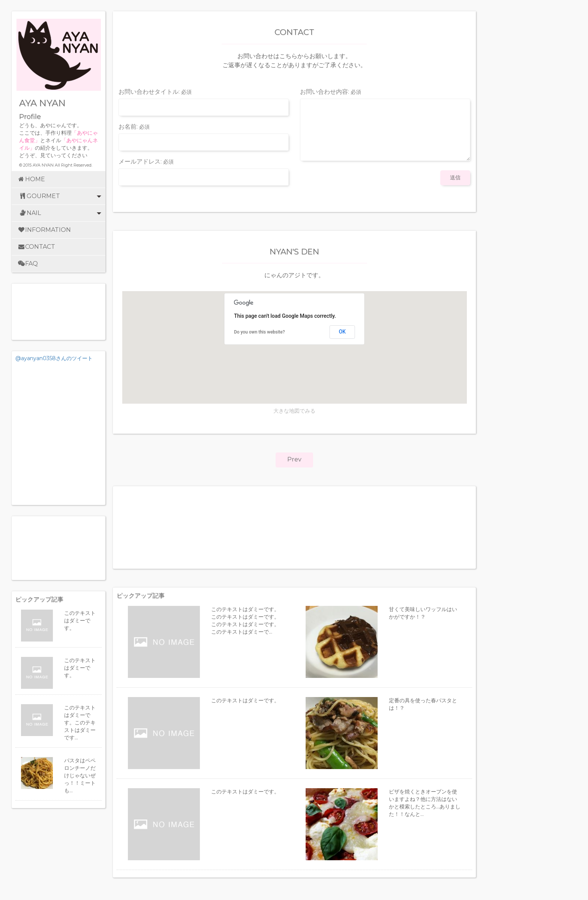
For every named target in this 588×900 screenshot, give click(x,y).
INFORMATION (44, 230)
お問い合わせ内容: (331, 92)
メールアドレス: (146, 162)
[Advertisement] (58, 548)
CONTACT (36, 247)
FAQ (28, 264)
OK (342, 332)
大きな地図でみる (294, 411)
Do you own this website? (259, 332)
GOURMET (54, 196)
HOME (31, 179)
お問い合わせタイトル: (155, 92)
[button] (294, 460)
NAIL (54, 213)
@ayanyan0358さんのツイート (54, 358)
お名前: (134, 127)
